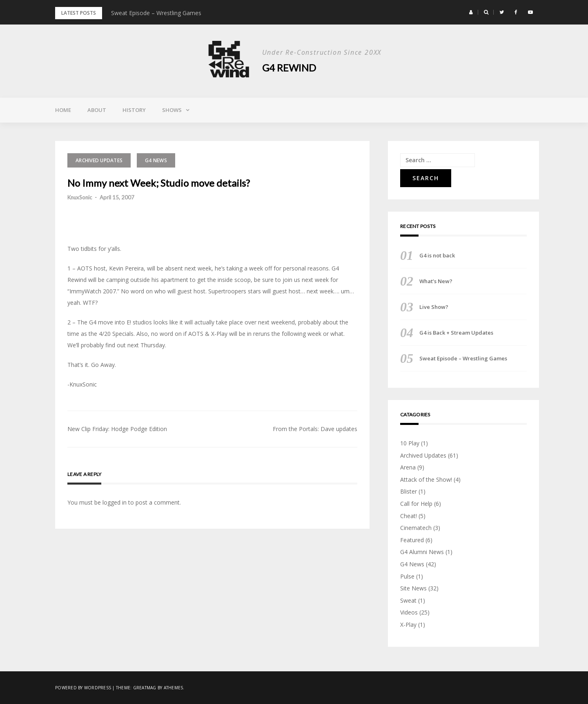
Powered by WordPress (83, 688)
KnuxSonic (80, 197)
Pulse (407, 576)
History (134, 110)
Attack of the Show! (426, 479)
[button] (471, 12)
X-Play (408, 625)
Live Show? (434, 307)
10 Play (410, 443)
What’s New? (436, 281)
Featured (412, 540)
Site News (413, 588)
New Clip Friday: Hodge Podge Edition (117, 429)
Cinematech (416, 528)
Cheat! (409, 516)
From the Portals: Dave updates (315, 429)
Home (63, 110)
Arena (408, 467)
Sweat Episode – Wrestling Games (156, 13)
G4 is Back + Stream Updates (456, 333)
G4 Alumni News (422, 552)
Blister (409, 491)
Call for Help (416, 504)
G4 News (156, 160)
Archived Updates (99, 160)
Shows (172, 110)
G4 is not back (437, 255)
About (97, 110)
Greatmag (145, 688)
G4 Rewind (289, 68)
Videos (409, 612)
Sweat (408, 600)
